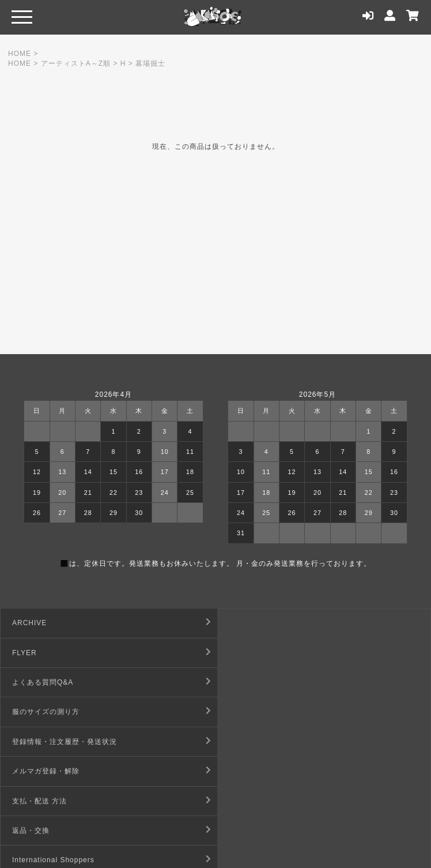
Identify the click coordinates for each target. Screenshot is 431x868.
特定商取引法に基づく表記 (273, 742)
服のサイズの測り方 (261, 653)
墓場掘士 (150, 63)
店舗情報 (243, 801)
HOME (20, 54)
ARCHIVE (29, 623)
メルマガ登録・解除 (261, 682)
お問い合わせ (35, 801)
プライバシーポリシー (265, 771)
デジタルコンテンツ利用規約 (61, 771)
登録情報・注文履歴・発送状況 (65, 682)
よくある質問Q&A (43, 653)
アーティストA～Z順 (76, 63)
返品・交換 (246, 712)
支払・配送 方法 (39, 712)
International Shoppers (53, 742)
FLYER (240, 623)
